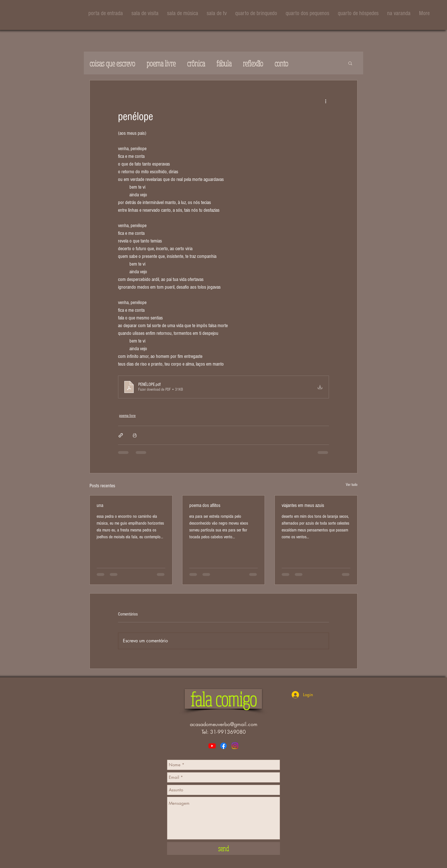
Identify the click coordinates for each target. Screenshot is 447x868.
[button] (350, 63)
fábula (224, 63)
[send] (223, 848)
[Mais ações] (326, 101)
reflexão (253, 63)
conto (281, 63)
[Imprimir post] (135, 435)
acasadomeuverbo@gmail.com (224, 724)
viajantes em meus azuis (303, 505)
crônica (196, 63)
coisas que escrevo (112, 63)
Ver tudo (352, 485)
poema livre (161, 63)
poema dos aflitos (205, 505)
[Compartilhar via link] (121, 435)
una (100, 505)
